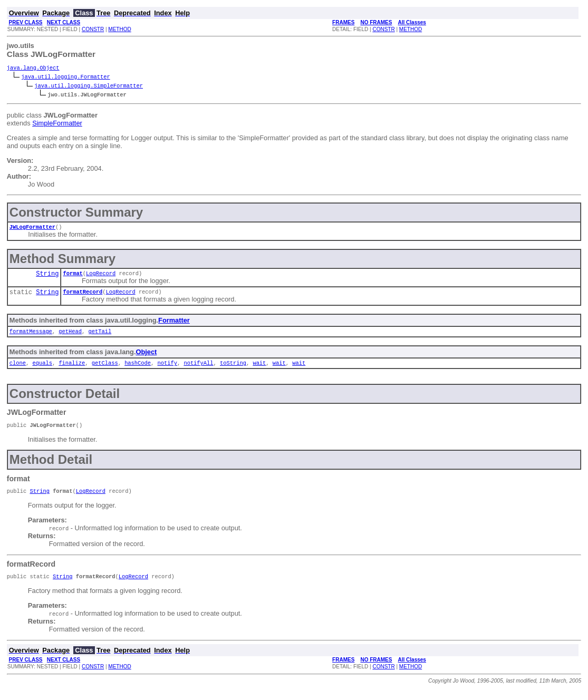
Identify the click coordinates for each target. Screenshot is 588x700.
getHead (70, 336)
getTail (100, 336)
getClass (105, 369)
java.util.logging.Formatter (65, 77)
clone (18, 369)
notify (167, 369)
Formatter (174, 324)
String (47, 277)
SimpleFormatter (57, 124)
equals (42, 369)
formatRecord (83, 296)
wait (259, 369)
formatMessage (31, 336)
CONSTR (93, 29)
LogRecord (101, 276)
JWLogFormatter (32, 229)
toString (233, 369)
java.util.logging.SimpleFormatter (89, 86)
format (73, 276)
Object (146, 357)
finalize (72, 369)
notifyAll (198, 369)
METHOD (119, 29)
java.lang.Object (33, 69)
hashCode (138, 369)
